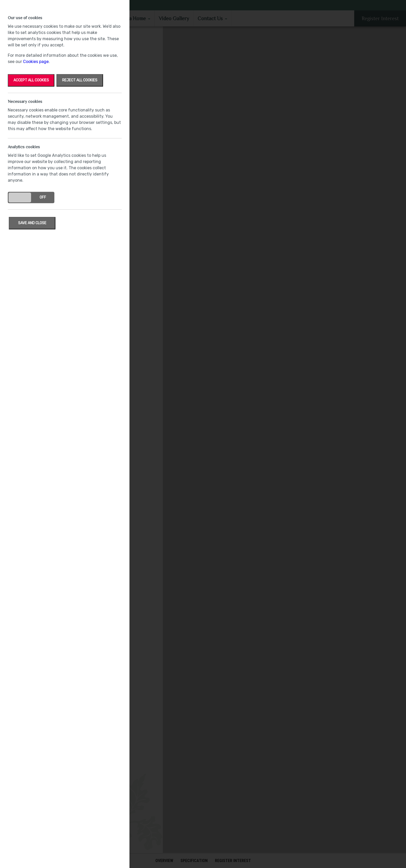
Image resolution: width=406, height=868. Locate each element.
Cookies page (36, 62)
